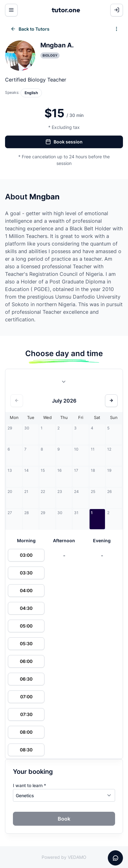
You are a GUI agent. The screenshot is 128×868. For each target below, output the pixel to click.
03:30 (26, 573)
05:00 (26, 626)
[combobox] (64, 383)
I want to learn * (29, 785)
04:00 (26, 590)
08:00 (26, 732)
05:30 (26, 643)
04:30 (26, 608)
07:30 (26, 714)
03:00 (26, 555)
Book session (64, 142)
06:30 (26, 679)
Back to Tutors (30, 29)
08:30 (26, 750)
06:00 (26, 661)
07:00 (26, 697)
